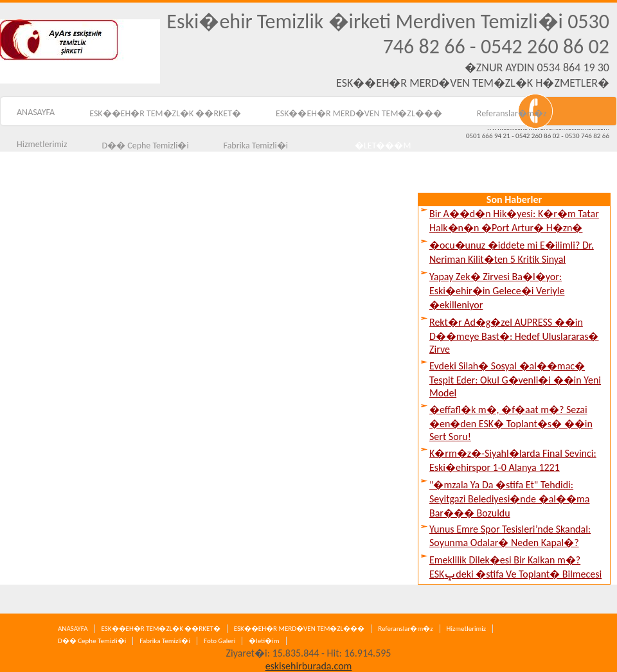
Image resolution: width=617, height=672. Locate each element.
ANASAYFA (73, 629)
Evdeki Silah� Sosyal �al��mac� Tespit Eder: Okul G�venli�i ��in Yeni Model (515, 379)
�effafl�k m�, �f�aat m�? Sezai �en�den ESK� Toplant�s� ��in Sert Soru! (511, 423)
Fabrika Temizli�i (165, 641)
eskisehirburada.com (309, 666)
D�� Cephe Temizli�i (92, 641)
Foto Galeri (219, 641)
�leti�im (264, 641)
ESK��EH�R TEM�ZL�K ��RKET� (165, 113)
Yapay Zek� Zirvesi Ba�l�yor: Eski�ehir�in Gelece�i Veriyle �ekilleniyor (497, 291)
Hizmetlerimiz (467, 629)
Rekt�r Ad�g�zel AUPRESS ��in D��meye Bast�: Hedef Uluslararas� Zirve (514, 336)
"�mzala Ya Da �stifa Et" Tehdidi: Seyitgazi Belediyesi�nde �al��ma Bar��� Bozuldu (509, 499)
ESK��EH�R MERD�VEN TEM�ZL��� (359, 113)
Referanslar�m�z (512, 113)
